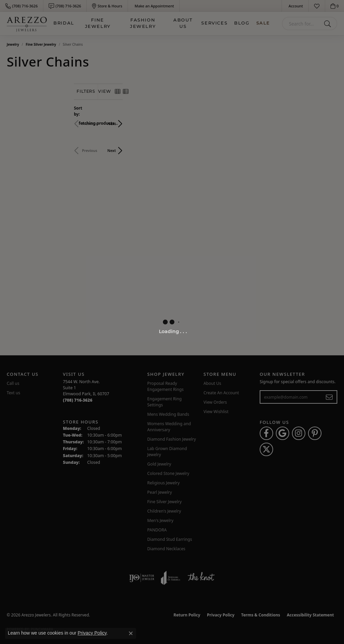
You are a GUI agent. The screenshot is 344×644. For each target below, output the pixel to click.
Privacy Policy (92, 633)
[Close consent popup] (131, 633)
